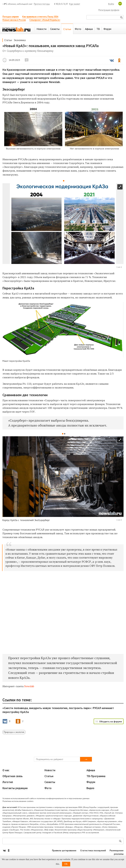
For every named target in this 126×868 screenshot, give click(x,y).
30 (27, 60)
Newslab (29, 686)
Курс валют (75, 4)
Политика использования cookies (18, 801)
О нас (6, 770)
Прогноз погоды (42, 4)
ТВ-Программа (96, 776)
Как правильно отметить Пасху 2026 (40, 17)
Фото (48, 788)
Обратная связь (13, 776)
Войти (111, 4)
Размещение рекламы (117, 852)
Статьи (8, 40)
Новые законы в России (14, 20)
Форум (91, 782)
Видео (90, 788)
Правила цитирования (64, 850)
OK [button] (66, 864)
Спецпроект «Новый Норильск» (45, 20)
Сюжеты (50, 782)
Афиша (91, 770)
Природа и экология (14, 732)
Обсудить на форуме (111, 722)
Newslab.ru (5, 60)
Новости (50, 770)
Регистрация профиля (109, 10)
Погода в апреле (11, 17)
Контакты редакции (15, 788)
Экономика (20, 40)
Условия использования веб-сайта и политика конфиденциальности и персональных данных (46, 798)
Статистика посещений (93, 850)
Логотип (8, 782)
